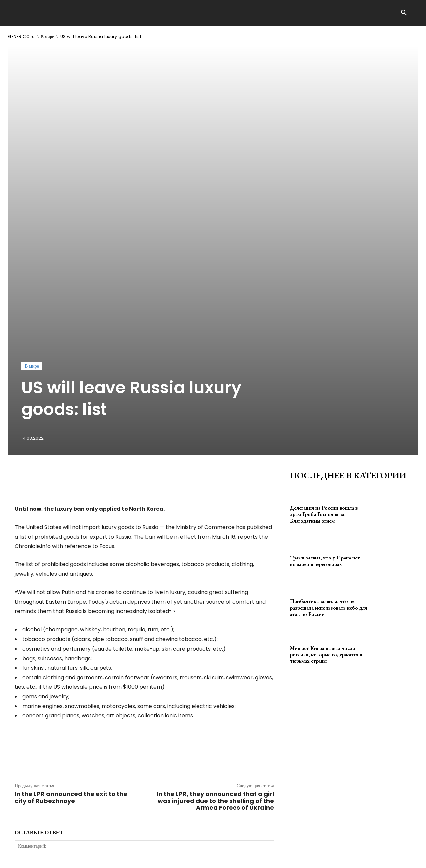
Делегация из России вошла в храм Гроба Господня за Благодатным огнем (324, 312)
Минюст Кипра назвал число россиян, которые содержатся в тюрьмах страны (326, 452)
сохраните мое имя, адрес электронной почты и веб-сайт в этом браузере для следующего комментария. (127, 741)
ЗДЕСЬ (72, 858)
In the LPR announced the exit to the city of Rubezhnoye (71, 595)
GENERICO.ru (21, 36)
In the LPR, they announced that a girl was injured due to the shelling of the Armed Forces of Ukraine (215, 599)
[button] (404, 13)
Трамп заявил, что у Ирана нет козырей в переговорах (325, 359)
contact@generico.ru (142, 858)
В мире (47, 36)
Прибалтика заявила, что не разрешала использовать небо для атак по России (328, 405)
